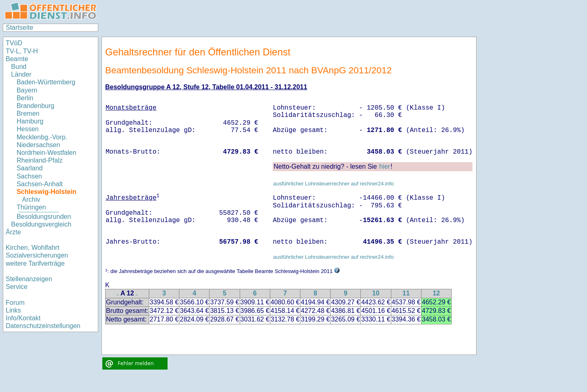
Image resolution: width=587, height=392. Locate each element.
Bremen (28, 113)
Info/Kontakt (23, 318)
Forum (15, 303)
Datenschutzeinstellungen (43, 326)
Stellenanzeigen (29, 279)
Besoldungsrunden (44, 217)
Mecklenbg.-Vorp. (42, 137)
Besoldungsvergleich (41, 224)
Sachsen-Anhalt (40, 184)
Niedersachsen (39, 145)
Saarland (30, 168)
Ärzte (13, 232)
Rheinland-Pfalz (40, 160)
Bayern (27, 90)
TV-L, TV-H (22, 51)
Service (17, 287)
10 (376, 293)
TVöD (14, 43)
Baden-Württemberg (46, 82)
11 (406, 293)
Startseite (20, 28)
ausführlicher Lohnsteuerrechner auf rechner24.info (333, 184)
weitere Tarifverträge (35, 263)
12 (436, 293)
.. (118, 294)
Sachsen (29, 176)
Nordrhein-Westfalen (46, 153)
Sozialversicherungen (37, 255)
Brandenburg (36, 106)
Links (13, 310)
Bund (19, 67)
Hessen (28, 129)
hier (385, 166)
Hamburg (30, 121)
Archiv (31, 199)
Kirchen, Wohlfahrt (32, 248)
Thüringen (31, 207)
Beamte (17, 59)
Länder (21, 74)
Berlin (25, 98)
